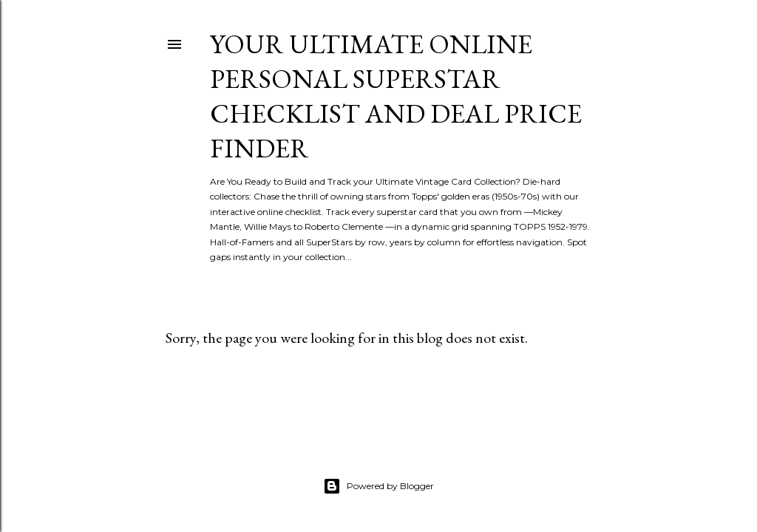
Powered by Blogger (378, 486)
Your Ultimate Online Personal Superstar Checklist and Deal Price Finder (396, 96)
